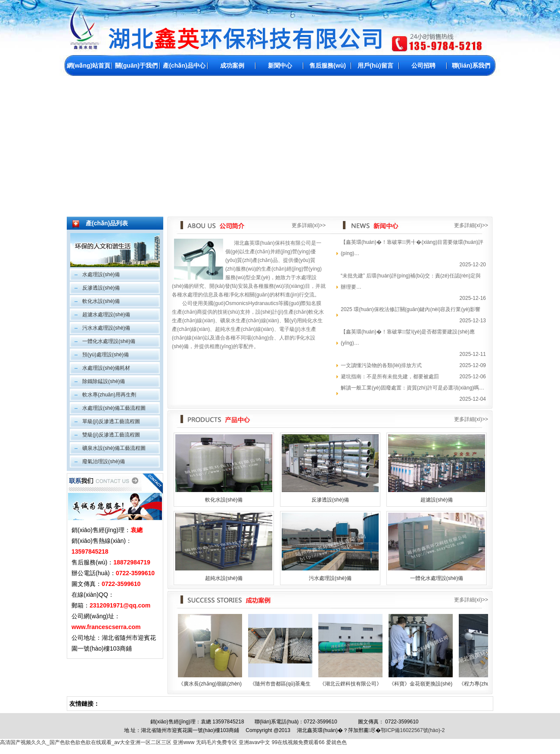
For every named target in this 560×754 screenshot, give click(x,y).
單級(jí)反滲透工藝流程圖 (111, 421)
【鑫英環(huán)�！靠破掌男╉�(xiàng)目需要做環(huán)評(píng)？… (412, 248)
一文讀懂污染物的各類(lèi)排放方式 (381, 365)
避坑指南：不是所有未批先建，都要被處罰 (390, 377)
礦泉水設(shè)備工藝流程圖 (114, 448)
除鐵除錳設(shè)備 (104, 381)
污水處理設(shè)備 (330, 578)
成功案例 (232, 65)
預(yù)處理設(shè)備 (106, 355)
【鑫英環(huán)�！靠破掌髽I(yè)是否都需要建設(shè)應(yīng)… (408, 337)
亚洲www (184, 742)
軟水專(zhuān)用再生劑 (109, 395)
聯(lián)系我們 (471, 65)
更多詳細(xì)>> (309, 225)
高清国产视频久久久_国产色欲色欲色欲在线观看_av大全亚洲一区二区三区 (86, 742)
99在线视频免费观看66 (298, 742)
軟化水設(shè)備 (101, 301)
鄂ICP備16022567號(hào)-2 (413, 730)
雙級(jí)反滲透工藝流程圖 (111, 435)
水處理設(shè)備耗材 (106, 368)
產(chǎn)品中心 (184, 65)
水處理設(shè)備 (101, 274)
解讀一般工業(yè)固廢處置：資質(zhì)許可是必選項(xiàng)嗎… (412, 388)
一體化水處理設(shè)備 (109, 341)
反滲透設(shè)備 (101, 288)
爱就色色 (336, 742)
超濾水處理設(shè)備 (106, 315)
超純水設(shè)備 (224, 578)
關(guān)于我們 (136, 65)
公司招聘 (423, 65)
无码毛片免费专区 (217, 742)
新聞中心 (280, 65)
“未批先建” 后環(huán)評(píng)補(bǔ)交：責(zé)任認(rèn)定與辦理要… (411, 281)
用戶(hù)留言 (375, 65)
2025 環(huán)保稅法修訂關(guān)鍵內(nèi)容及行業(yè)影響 (411, 309)
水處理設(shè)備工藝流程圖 (114, 408)
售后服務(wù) (328, 65)
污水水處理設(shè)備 (106, 328)
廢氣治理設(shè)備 (104, 461)
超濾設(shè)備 (437, 500)
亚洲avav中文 (254, 742)
